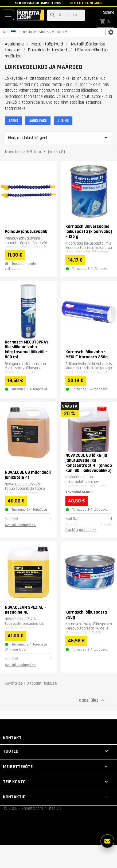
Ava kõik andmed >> (20, 525)
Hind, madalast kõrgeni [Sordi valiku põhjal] (58, 138)
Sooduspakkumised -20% (39, 3)
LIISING (63, 121)
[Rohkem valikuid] (107, 841)
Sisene (109, 12)
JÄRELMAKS (38, 121)
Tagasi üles (91, 700)
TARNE (13, 121)
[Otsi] (66, 15)
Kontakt (12, 738)
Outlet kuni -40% (86, 3)
